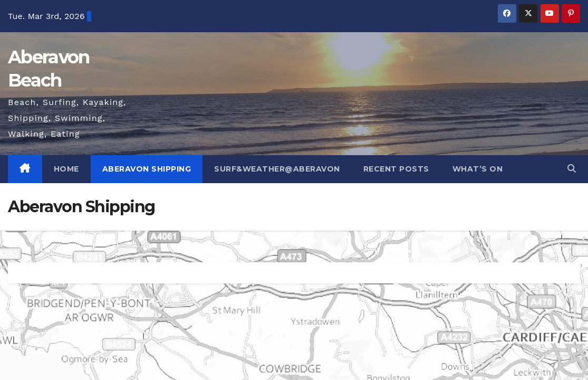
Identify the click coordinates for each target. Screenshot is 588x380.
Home (66, 169)
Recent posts (396, 169)
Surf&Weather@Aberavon (277, 169)
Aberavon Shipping (147, 169)
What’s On (478, 169)
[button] (572, 169)
